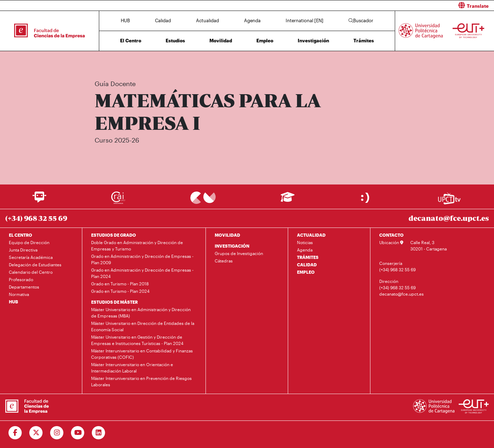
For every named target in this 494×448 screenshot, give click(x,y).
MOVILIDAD (227, 235)
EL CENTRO (20, 235)
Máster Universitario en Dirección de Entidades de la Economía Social (143, 326)
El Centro (131, 41)
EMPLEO (306, 272)
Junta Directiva (23, 250)
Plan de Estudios (233, 63)
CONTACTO (391, 235)
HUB (125, 20)
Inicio (95, 63)
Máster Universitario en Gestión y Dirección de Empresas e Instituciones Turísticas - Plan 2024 (137, 340)
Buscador (361, 20)
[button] (373, 5)
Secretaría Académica (31, 257)
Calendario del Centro (31, 272)
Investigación (313, 41)
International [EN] (305, 20)
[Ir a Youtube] (78, 433)
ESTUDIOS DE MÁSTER (114, 302)
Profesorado (21, 279)
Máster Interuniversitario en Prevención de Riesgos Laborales (141, 381)
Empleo (265, 41)
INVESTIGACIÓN (232, 246)
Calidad (163, 20)
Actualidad (207, 20)
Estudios (175, 41)
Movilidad (221, 41)
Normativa (19, 294)
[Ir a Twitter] (36, 433)
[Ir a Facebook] (15, 433)
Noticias (305, 242)
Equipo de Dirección (29, 242)
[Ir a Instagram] (57, 433)
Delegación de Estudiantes (35, 265)
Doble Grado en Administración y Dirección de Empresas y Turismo (137, 246)
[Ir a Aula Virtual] (288, 200)
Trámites (364, 41)
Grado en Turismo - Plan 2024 (120, 291)
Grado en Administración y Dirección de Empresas (169, 63)
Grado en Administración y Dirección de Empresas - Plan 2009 (142, 259)
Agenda (252, 20)
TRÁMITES (308, 257)
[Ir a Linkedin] (99, 433)
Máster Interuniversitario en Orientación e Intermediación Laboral (132, 368)
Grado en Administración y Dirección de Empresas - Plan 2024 (142, 273)
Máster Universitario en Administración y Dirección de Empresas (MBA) (141, 313)
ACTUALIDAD (311, 235)
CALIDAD (307, 265)
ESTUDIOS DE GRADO (114, 235)
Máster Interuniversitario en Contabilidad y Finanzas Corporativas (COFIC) (142, 354)
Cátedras (224, 261)
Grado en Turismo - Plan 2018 (120, 284)
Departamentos (24, 287)
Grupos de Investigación (239, 253)
